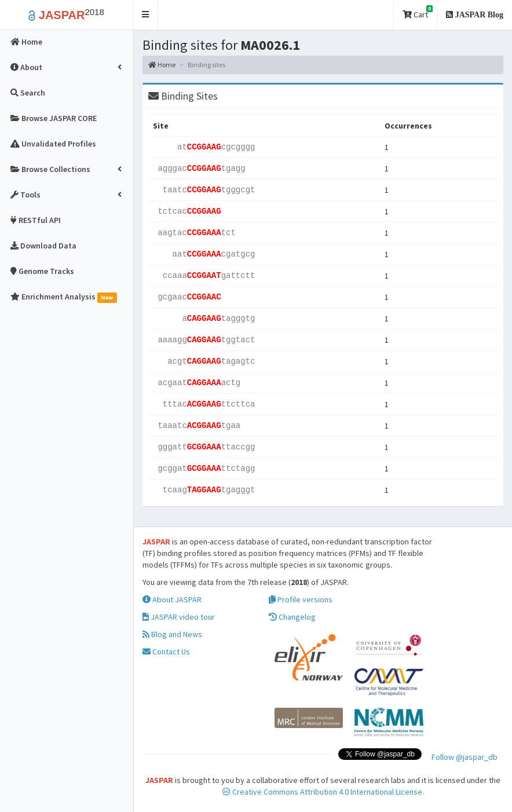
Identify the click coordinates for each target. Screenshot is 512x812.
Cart (418, 12)
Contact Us (166, 652)
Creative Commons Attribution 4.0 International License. (323, 792)
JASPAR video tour (179, 617)
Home (162, 65)
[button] (146, 15)
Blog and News (172, 634)
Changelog (292, 617)
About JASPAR (172, 599)
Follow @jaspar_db (465, 757)
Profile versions (301, 599)
